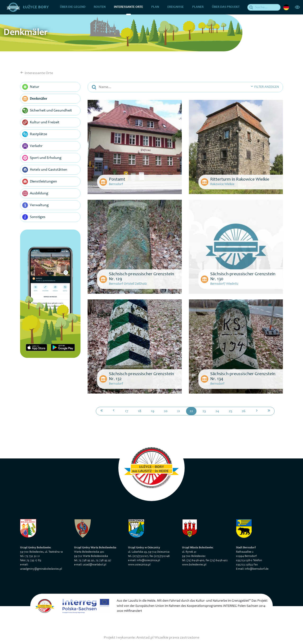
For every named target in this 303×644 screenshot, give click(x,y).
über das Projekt (226, 7)
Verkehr (32, 146)
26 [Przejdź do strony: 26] (244, 411)
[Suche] (264, 7)
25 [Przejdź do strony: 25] (230, 411)
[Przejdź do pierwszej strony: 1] (102, 411)
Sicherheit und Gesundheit (47, 111)
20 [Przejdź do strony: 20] (166, 411)
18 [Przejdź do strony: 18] (140, 411)
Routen (100, 7)
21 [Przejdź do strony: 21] (179, 411)
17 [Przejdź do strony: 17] (127, 411)
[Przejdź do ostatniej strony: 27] (269, 411)
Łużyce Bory (28, 7)
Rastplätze (35, 134)
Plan (155, 7)
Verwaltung (36, 205)
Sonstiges (34, 217)
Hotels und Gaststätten (45, 170)
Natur (31, 87)
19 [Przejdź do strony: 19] (153, 411)
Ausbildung (35, 193)
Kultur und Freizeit (41, 122)
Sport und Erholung (42, 158)
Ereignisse (176, 7)
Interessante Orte (129, 7)
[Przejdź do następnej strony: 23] (257, 411)
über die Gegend (73, 7)
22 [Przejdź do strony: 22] (191, 411)
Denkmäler (35, 99)
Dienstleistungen (40, 182)
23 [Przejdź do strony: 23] (204, 411)
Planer (198, 7)
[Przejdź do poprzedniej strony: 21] (114, 411)
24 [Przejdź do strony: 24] (217, 411)
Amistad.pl (145, 637)
